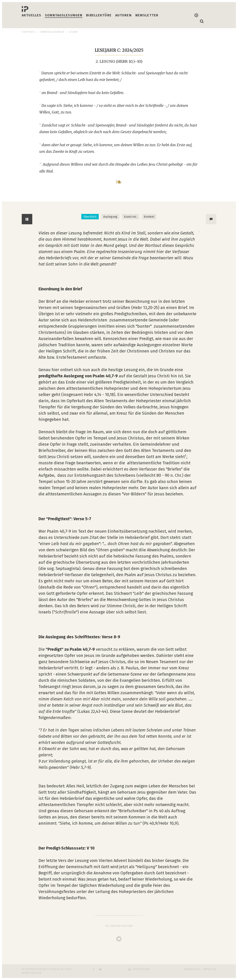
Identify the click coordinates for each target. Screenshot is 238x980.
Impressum (210, 969)
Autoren (123, 15)
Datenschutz (192, 969)
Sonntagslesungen (64, 15)
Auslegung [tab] (110, 217)
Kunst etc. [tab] (131, 217)
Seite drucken (141, 969)
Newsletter (147, 15)
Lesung (73, 32)
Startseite (28, 32)
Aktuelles (31, 15)
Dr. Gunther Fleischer (119, 926)
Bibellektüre (99, 15)
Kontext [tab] (149, 217)
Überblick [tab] (90, 217)
